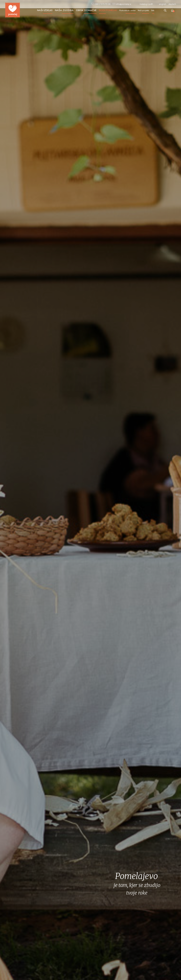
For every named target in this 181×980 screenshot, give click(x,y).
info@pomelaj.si (122, 4)
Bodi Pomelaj (108, 10)
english (163, 4)
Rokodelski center (128, 10)
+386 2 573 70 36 (101, 4)
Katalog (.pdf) (146, 4)
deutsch (172, 4)
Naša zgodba (64, 10)
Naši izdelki (45, 10)
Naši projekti (143, 10)
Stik (153, 10)
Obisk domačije (86, 10)
